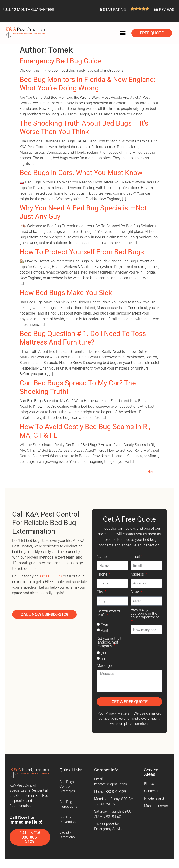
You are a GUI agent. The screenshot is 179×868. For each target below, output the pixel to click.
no (103, 659)
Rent (104, 630)
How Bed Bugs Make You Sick (66, 293)
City (100, 592)
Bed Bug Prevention (67, 820)
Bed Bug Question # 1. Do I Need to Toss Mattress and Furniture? (83, 338)
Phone (102, 575)
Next (153, 472)
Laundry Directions (67, 835)
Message (104, 666)
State (135, 592)
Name (102, 557)
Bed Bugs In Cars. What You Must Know (81, 173)
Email (136, 557)
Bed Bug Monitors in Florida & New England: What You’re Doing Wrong (88, 84)
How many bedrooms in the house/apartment (145, 614)
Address (138, 575)
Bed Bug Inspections (68, 804)
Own (104, 625)
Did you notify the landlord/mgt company (111, 643)
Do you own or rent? (108, 613)
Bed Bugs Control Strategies (67, 787)
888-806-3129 (50, 576)
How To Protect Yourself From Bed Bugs (82, 252)
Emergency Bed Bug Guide (61, 61)
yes (103, 653)
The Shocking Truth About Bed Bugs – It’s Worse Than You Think (84, 128)
